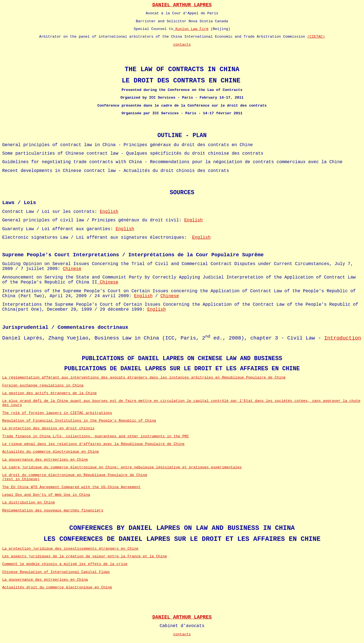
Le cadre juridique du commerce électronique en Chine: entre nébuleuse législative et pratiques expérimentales (122, 467)
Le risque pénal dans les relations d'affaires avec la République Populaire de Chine (93, 444)
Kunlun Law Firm (191, 29)
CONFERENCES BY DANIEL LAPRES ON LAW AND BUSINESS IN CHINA (182, 528)
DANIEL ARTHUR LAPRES (182, 5)
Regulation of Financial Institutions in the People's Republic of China (79, 421)
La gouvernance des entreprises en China (45, 580)
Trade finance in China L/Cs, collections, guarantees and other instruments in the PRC (96, 436)
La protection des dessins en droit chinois (48, 428)
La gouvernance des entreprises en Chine (45, 460)
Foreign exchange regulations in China (43, 385)
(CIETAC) (316, 37)
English (109, 212)
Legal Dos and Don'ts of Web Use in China (46, 495)
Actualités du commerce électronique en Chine (51, 452)
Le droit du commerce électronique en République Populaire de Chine (75, 475)
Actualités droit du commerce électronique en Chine (57, 587)
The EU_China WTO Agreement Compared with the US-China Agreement (71, 487)
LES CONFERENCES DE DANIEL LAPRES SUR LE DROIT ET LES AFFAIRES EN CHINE (182, 539)
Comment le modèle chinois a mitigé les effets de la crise (65, 564)
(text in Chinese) (21, 479)
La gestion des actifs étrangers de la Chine (49, 393)
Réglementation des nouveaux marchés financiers (53, 510)
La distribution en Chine (29, 503)
